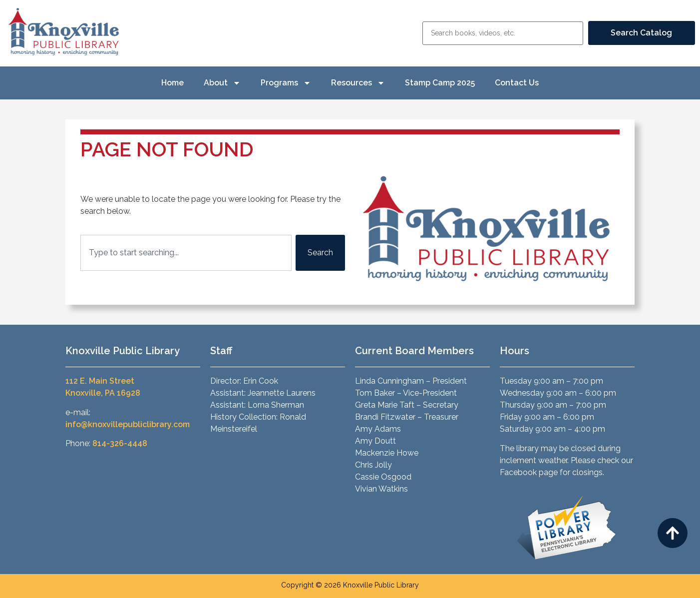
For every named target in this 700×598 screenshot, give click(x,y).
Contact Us (517, 83)
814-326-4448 (120, 443)
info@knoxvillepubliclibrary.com (128, 424)
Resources (358, 83)
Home (173, 83)
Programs (286, 83)
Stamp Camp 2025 (440, 83)
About (222, 83)
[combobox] (186, 253)
